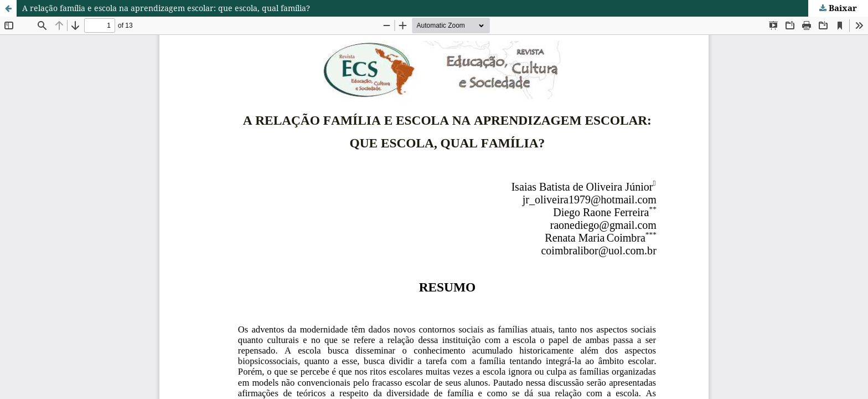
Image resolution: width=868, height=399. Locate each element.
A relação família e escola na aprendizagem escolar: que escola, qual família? (166, 8)
